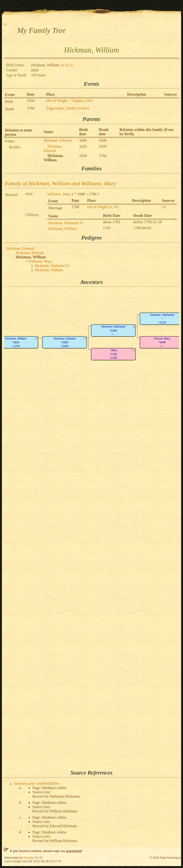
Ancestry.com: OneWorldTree (36, 783)
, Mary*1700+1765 (113, 354)
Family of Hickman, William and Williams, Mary (61, 183)
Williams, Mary (59, 194)
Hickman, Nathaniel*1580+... (113, 331)
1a (62, 65)
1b (67, 65)
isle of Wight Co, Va (103, 207)
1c (71, 65)
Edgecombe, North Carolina (68, 108)
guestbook (74, 851)
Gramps (29, 858)
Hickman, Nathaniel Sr (66, 223)
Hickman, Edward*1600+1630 (64, 342)
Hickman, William (62, 229)
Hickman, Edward (57, 140)
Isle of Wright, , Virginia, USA (70, 101)
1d (164, 207)
